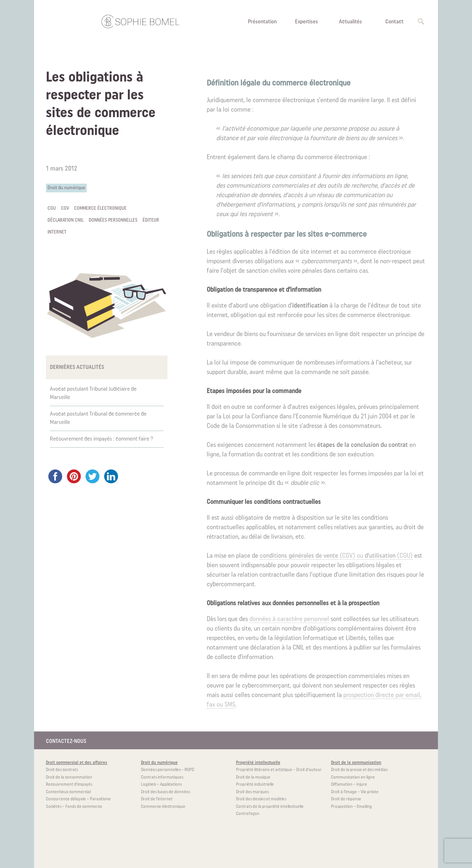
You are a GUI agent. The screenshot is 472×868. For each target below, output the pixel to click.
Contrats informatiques (162, 778)
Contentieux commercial (68, 792)
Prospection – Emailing (351, 807)
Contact (394, 22)
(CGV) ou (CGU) (336, 556)
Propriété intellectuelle (258, 763)
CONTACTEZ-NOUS (66, 742)
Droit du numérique (66, 188)
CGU (52, 209)
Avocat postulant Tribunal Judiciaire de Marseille (93, 393)
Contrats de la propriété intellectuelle (270, 807)
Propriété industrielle (255, 785)
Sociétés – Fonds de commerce (74, 807)
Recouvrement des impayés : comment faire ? (102, 439)
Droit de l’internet (157, 799)
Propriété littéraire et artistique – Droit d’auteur (279, 770)
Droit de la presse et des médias (359, 770)
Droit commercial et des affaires (77, 763)
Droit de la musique (253, 778)
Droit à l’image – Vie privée (355, 792)
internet (57, 232)
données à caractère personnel (289, 619)
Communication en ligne (353, 778)
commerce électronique (100, 209)
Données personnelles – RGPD (167, 770)
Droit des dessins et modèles (261, 799)
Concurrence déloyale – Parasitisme (78, 799)
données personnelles (113, 220)
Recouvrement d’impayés (69, 785)
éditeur (151, 220)
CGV (65, 209)
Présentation (262, 22)
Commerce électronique (163, 807)
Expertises (306, 22)
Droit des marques (252, 792)
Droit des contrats (62, 770)
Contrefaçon (248, 814)
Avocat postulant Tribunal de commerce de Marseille (98, 418)
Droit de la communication (356, 763)
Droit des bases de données (166, 792)
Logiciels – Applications (161, 785)
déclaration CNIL (66, 220)
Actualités (350, 22)
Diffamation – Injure (349, 785)
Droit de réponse (346, 799)
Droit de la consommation (69, 778)
